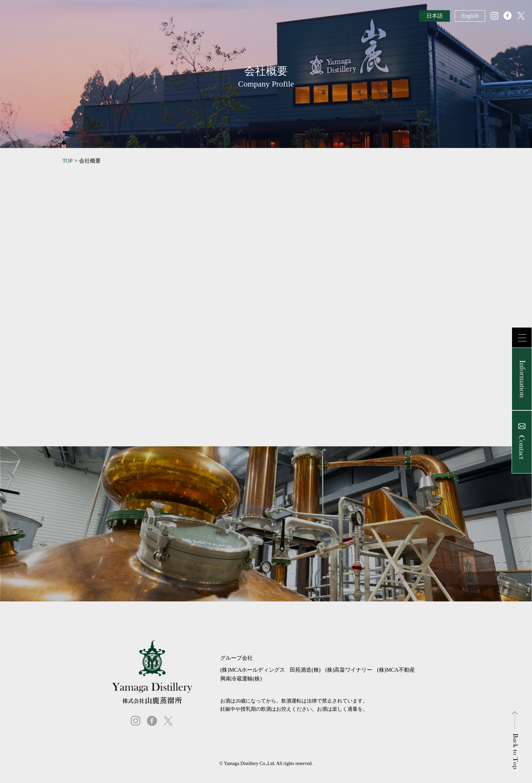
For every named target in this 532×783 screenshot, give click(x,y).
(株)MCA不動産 (396, 670)
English (470, 16)
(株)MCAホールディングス (253, 670)
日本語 (435, 16)
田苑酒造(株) (305, 670)
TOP (68, 161)
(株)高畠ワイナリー (349, 670)
